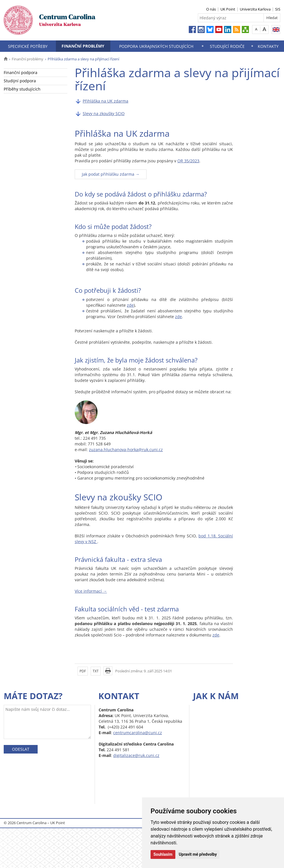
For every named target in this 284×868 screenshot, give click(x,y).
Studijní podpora (20, 81)
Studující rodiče (227, 46)
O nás (211, 9)
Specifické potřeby (28, 46)
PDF (83, 671)
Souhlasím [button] (163, 854)
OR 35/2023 (188, 161)
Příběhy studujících (22, 89)
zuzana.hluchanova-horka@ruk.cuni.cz (126, 450)
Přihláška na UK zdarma (106, 101)
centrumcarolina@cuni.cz (138, 733)
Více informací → (91, 591)
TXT (96, 671)
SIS (278, 9)
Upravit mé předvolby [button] (198, 854)
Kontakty (268, 46)
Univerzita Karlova (255, 9)
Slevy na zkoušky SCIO (104, 113)
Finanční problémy (83, 46)
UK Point (228, 9)
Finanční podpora (21, 72)
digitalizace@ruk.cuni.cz (136, 755)
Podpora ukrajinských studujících (156, 46)
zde (130, 305)
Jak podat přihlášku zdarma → (111, 174)
